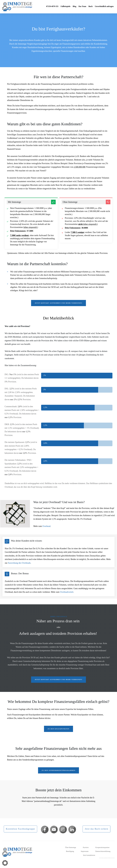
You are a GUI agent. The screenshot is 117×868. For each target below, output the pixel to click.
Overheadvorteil (67, 592)
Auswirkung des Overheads (19, 563)
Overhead (46, 526)
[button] (5, 863)
